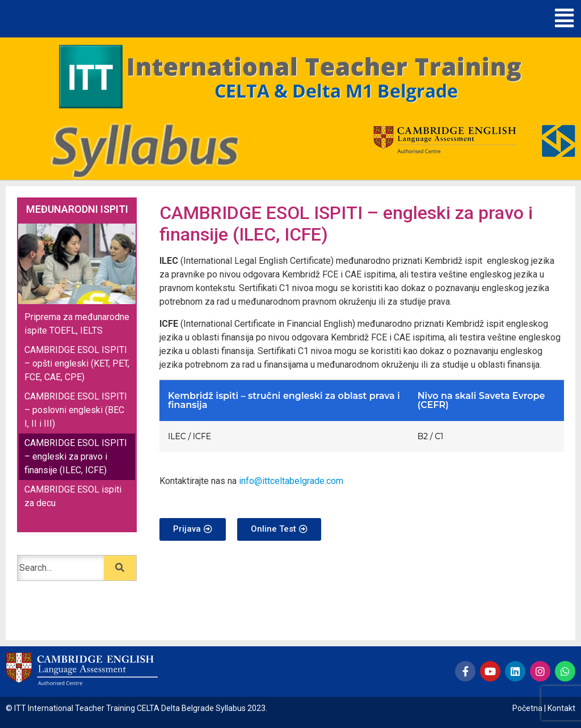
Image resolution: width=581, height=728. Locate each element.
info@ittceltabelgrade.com (291, 481)
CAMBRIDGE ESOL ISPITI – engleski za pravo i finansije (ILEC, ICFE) (76, 456)
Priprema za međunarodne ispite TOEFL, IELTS (77, 324)
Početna (527, 708)
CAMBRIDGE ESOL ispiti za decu (73, 496)
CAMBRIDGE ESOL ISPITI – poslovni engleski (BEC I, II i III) (76, 410)
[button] (564, 19)
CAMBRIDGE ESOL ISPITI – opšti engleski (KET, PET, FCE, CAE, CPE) (77, 363)
